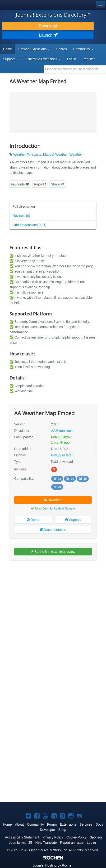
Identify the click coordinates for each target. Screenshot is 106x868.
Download (48, 26)
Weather (76, 155)
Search (61, 49)
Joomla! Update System (59, 508)
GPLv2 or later (62, 455)
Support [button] (11, 59)
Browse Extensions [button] (34, 49)
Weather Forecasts (27, 155)
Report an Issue (72, 843)
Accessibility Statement (22, 837)
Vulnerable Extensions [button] (43, 59)
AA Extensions (62, 431)
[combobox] (75, 69)
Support (73, 520)
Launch (48, 35)
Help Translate (46, 843)
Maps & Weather (55, 155)
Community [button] (83, 49)
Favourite (20, 184)
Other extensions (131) (29, 225)
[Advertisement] (53, 618)
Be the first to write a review (53, 552)
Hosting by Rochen (53, 865)
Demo (33, 520)
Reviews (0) (21, 216)
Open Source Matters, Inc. (48, 850)
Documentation (53, 530)
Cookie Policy (76, 837)
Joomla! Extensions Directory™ (53, 15)
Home (7, 49)
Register (89, 59)
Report (40, 184)
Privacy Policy (53, 837)
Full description (24, 206)
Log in (72, 59)
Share (58, 184)
